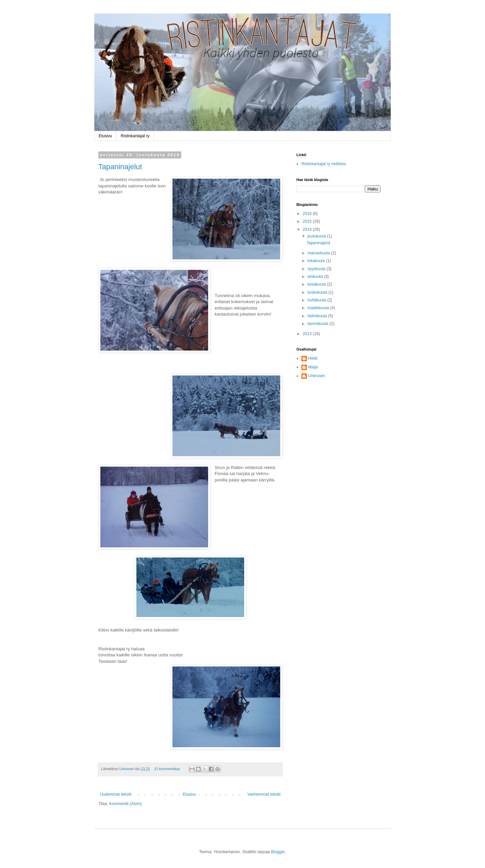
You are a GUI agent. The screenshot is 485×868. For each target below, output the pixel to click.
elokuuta (316, 277)
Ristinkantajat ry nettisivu (324, 164)
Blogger (278, 852)
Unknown (317, 376)
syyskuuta (317, 269)
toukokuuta (318, 292)
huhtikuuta (317, 300)
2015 (308, 221)
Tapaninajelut (120, 167)
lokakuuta (317, 261)
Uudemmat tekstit (116, 794)
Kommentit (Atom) (125, 804)
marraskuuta (319, 253)
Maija (313, 367)
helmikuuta (318, 316)
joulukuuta (317, 236)
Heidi (313, 358)
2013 (308, 334)
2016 (308, 214)
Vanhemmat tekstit (264, 794)
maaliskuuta (319, 308)
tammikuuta (318, 324)
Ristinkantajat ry (135, 136)
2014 (308, 229)
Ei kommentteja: (168, 769)
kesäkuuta (317, 284)
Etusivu (105, 136)
